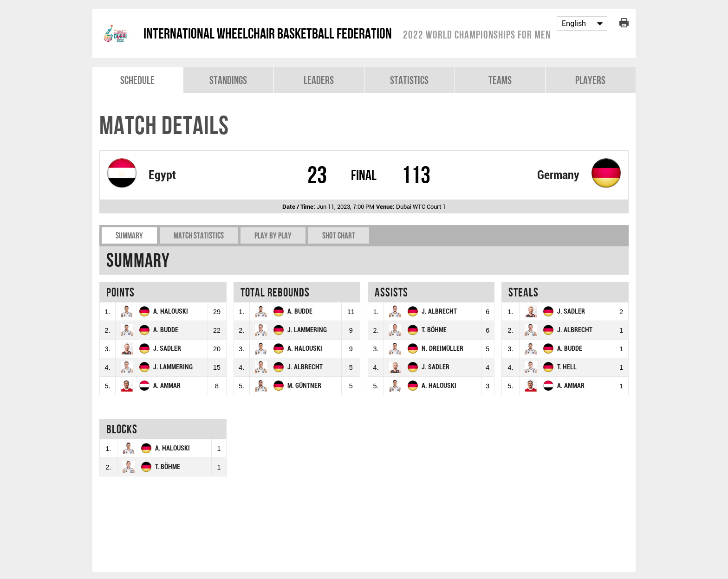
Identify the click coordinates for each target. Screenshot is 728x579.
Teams (500, 80)
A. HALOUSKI (171, 312)
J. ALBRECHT (305, 367)
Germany (558, 175)
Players (590, 80)
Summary (129, 235)
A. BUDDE (166, 330)
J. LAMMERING (173, 367)
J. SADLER (167, 349)
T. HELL (567, 367)
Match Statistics (199, 235)
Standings (228, 80)
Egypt (162, 175)
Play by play (273, 235)
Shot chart (339, 235)
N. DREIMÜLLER (442, 349)
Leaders (319, 80)
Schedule (137, 80)
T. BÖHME (434, 330)
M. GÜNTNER (304, 386)
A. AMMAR (167, 386)
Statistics (409, 80)
